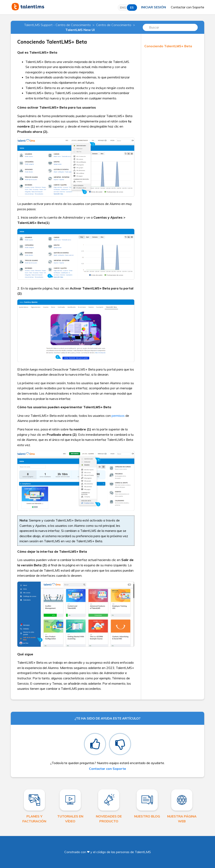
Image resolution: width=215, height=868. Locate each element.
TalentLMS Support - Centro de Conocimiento (58, 25)
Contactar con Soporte (188, 7)
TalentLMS (143, 852)
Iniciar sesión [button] (154, 7)
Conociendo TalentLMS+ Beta (168, 46)
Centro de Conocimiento (114, 25)
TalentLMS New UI (80, 30)
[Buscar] (170, 27)
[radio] (95, 744)
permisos (118, 416)
